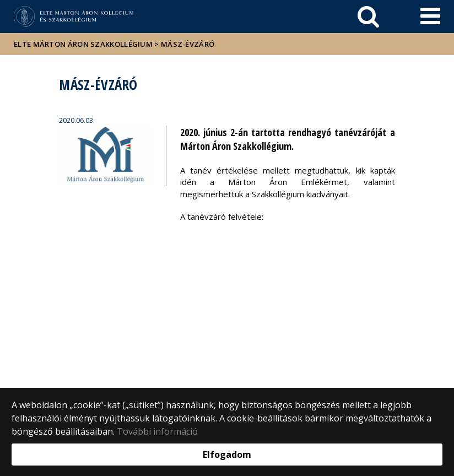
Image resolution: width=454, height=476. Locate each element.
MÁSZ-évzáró (188, 44)
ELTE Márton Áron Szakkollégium (83, 44)
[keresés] (368, 17)
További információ (157, 431)
